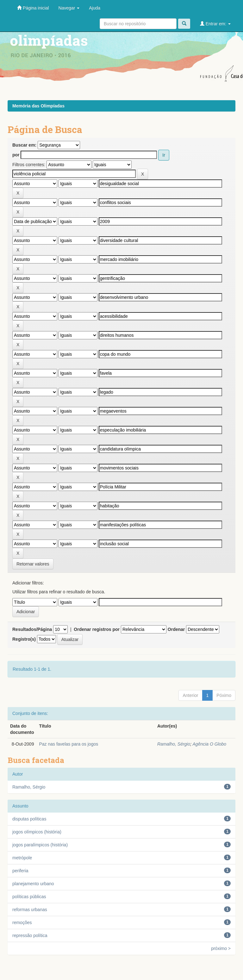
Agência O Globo (210, 744)
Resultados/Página (32, 629)
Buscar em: (24, 145)
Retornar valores (33, 564)
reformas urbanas (30, 910)
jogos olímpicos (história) (37, 832)
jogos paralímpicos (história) (40, 845)
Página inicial (33, 8)
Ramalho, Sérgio (174, 744)
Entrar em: (215, 24)
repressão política (30, 935)
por (16, 155)
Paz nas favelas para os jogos (69, 744)
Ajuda (95, 8)
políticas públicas (29, 897)
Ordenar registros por (97, 629)
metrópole (22, 858)
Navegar (69, 8)
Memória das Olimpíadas (38, 106)
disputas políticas (29, 819)
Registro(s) (24, 639)
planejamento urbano (33, 884)
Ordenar (176, 629)
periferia (20, 871)
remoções (22, 923)
